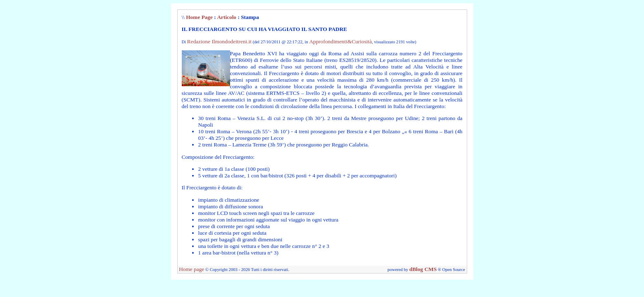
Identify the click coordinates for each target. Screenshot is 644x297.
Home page (191, 269)
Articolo (227, 17)
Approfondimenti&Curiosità (340, 41)
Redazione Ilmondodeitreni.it (219, 41)
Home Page (199, 17)
